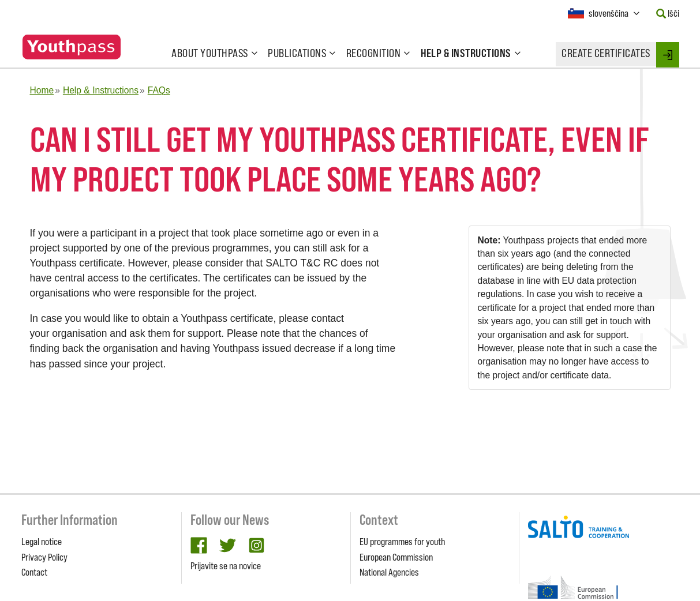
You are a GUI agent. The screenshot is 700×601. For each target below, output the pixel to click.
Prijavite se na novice (226, 566)
